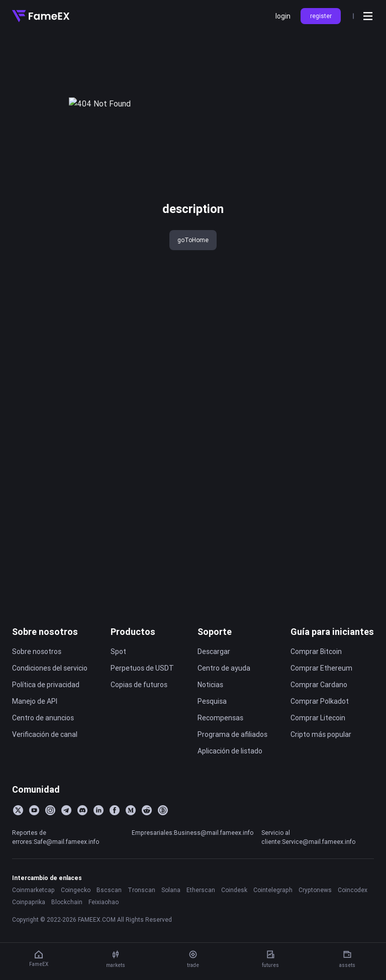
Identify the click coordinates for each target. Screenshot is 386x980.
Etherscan (201, 910)
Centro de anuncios (43, 738)
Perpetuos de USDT (142, 689)
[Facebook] (115, 831)
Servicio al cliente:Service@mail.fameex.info (308, 858)
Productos (133, 652)
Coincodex (353, 910)
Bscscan (109, 910)
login (283, 16)
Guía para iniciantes (332, 652)
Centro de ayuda (224, 689)
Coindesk (234, 910)
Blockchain (67, 922)
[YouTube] (34, 831)
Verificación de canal (45, 755)
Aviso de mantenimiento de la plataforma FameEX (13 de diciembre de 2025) (83, 514)
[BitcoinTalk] (163, 831)
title (19, 49)
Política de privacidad (46, 705)
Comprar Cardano (319, 705)
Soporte (215, 652)
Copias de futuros (139, 705)
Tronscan (141, 910)
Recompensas (220, 738)
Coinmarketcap (33, 910)
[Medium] (131, 831)
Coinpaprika (29, 922)
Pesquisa (212, 722)
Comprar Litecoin (318, 738)
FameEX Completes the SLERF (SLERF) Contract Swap (83, 564)
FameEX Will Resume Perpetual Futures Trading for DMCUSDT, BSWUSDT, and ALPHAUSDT (83, 597)
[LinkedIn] (99, 831)
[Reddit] (147, 831)
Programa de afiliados (232, 755)
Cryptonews (315, 910)
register (321, 16)
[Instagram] (50, 831)
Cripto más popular (321, 755)
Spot (118, 672)
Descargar (214, 672)
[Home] (41, 16)
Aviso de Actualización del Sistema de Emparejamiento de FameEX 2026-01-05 (83, 464)
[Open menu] (368, 16)
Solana (171, 910)
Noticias (210, 705)
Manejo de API (35, 722)
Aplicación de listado (230, 772)
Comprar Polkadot (320, 722)
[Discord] (82, 831)
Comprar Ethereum (321, 689)
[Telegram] (66, 831)
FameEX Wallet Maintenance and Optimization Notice (83, 530)
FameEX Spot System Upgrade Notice (83, 547)
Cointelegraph (273, 910)
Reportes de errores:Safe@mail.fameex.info (56, 858)
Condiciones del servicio (50, 689)
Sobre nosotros (45, 652)
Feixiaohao (104, 922)
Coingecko (76, 910)
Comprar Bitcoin (316, 672)
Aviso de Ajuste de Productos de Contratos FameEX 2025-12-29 (83, 481)
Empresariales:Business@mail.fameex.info (192, 853)
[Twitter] (18, 831)
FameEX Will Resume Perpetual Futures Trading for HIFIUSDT (83, 580)
